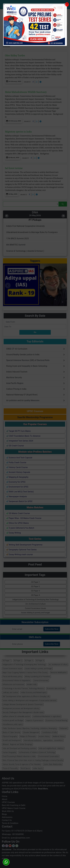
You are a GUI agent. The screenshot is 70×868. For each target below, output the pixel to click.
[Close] (67, 4)
